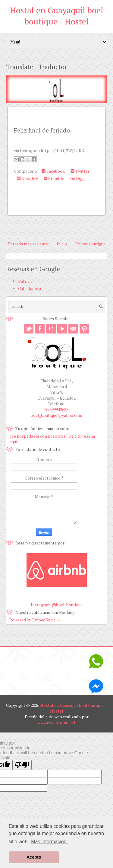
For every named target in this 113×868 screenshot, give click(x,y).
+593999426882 (57, 409)
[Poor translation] (22, 765)
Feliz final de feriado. (43, 130)
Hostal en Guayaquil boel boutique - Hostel (57, 16)
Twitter (80, 171)
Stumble (54, 178)
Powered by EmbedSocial (35, 620)
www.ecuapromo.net (56, 722)
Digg (77, 178)
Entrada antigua (90, 244)
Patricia (25, 281)
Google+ (27, 178)
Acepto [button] (34, 857)
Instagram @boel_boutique (57, 605)
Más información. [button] (49, 842)
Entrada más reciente (28, 244)
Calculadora (30, 288)
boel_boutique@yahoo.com (56, 415)
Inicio (62, 244)
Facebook (53, 171)
